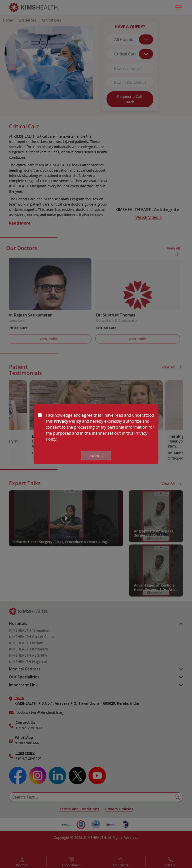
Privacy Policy (67, 421)
